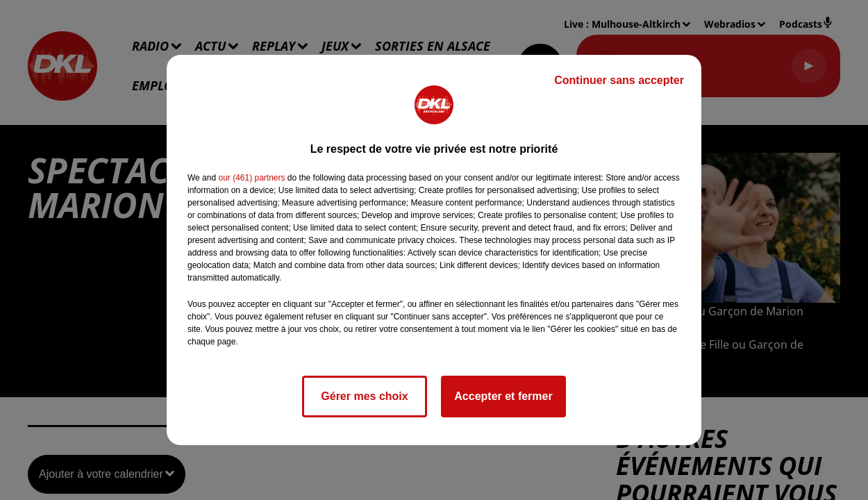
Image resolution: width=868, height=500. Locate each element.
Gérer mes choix (364, 396)
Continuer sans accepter (619, 80)
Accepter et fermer (503, 396)
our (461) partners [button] (251, 178)
